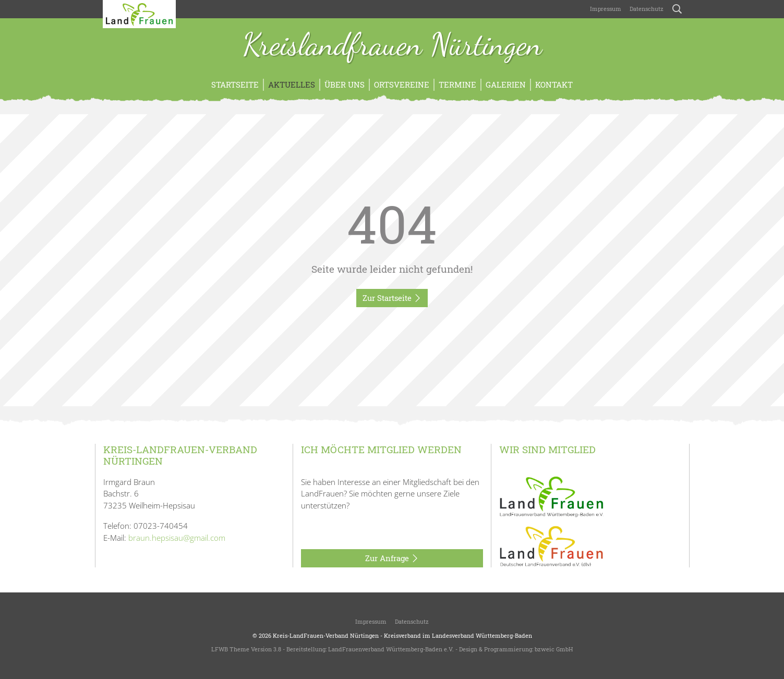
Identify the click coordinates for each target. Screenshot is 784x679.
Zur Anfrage (392, 559)
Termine (457, 84)
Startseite (235, 84)
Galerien (506, 84)
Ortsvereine (402, 84)
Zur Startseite (392, 298)
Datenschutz (647, 9)
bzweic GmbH (554, 649)
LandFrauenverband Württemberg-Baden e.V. (391, 649)
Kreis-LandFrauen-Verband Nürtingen (326, 635)
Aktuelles (292, 84)
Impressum (606, 9)
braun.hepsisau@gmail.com (177, 538)
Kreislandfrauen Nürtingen (392, 46)
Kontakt (554, 84)
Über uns (345, 84)
